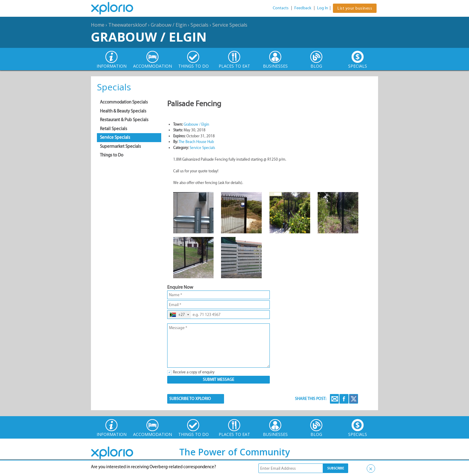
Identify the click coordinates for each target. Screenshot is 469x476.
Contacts (281, 8)
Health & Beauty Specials (123, 111)
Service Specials (230, 25)
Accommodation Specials (124, 102)
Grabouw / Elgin (169, 25)
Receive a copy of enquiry (194, 372)
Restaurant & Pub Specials (124, 120)
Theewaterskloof (128, 25)
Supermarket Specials (120, 146)
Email (334, 399)
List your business (355, 8)
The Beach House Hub (196, 142)
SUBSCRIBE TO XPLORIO (190, 399)
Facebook (344, 399)
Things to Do (112, 155)
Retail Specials (114, 129)
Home (98, 25)
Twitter (354, 399)
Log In (323, 8)
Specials (200, 25)
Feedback (303, 8)
